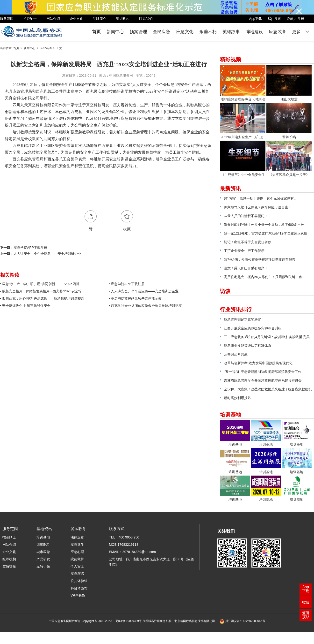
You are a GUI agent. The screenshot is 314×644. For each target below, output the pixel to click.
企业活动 (46, 48)
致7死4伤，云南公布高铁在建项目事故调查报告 (260, 259)
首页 (96, 32)
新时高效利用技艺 (237, 398)
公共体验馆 (79, 581)
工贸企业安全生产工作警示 (244, 251)
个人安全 (77, 566)
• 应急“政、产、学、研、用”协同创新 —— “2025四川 (40, 284)
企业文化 (76, 19)
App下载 (255, 19)
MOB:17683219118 (124, 545)
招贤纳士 (30, 19)
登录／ (292, 19)
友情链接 (9, 566)
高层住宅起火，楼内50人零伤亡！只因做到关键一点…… (266, 277)
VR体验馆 (78, 595)
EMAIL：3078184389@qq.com (132, 552)
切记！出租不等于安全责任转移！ (249, 242)
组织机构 (123, 19)
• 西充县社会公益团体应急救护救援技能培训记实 (145, 306)
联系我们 (146, 19)
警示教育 (78, 529)
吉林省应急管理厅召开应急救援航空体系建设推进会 (263, 380)
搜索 (274, 19)
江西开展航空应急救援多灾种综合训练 (253, 328)
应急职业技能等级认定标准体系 (248, 346)
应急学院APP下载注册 (30, 248)
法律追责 (77, 537)
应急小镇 (43, 566)
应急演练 (77, 574)
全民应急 (162, 32)
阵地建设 (254, 32)
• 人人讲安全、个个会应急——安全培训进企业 (144, 291)
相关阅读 (10, 275)
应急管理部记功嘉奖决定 (243, 319)
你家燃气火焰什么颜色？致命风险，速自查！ (258, 207)
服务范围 (7, 19)
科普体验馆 (79, 588)
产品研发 (43, 559)
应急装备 (278, 32)
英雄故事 (231, 32)
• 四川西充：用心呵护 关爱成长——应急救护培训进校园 (42, 298)
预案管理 (138, 32)
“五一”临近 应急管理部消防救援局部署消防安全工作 (263, 372)
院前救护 (77, 559)
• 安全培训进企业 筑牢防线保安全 (25, 306)
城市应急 (43, 552)
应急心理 (77, 552)
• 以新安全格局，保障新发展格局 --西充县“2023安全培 (41, 291)
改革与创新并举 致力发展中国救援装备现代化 (258, 363)
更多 (296, 32)
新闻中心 (115, 32)
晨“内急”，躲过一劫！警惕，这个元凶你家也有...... (262, 198)
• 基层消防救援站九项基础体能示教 (135, 298)
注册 (301, 19)
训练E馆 (43, 545)
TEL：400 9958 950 (124, 537)
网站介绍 (53, 19)
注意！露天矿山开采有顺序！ (246, 268)
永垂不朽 (208, 32)
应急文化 (185, 32)
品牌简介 (100, 19)
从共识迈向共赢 (236, 354)
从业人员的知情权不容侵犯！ (246, 216)
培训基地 (43, 537)
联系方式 (117, 529)
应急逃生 (77, 545)
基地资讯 (44, 529)
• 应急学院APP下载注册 (127, 284)
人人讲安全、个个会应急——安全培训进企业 (47, 254)
